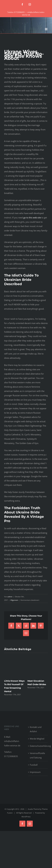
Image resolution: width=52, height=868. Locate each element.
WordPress (26, 817)
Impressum (35, 772)
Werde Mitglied (37, 739)
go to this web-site (32, 218)
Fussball (34, 765)
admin (10, 597)
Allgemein (14, 600)
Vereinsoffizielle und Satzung (37, 755)
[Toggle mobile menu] (46, 29)
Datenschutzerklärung (38, 746)
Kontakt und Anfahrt (36, 729)
